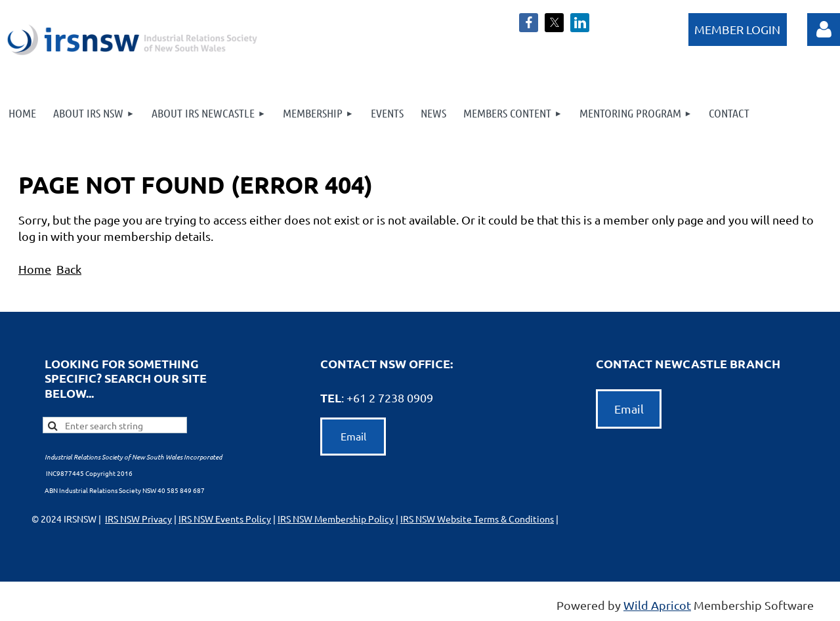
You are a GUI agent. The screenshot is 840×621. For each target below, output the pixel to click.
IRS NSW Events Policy (225, 519)
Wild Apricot (657, 605)
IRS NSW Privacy (138, 519)
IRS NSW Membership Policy (336, 519)
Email (353, 436)
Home (35, 269)
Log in (738, 30)
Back (69, 269)
